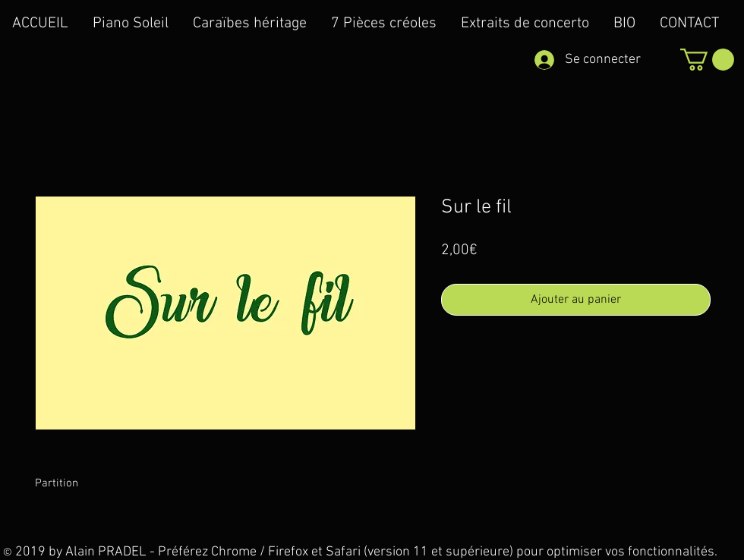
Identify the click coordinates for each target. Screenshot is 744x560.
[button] (707, 60)
